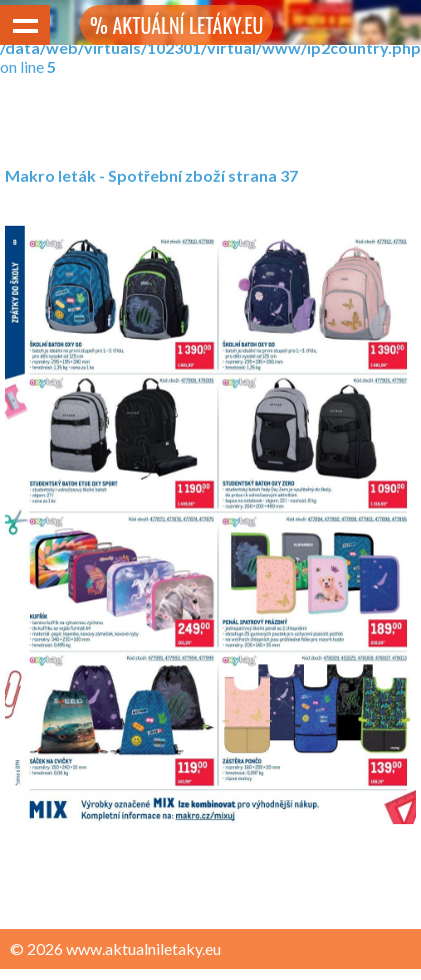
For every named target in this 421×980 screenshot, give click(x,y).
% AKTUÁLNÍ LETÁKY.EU (176, 25)
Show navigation (25, 25)
